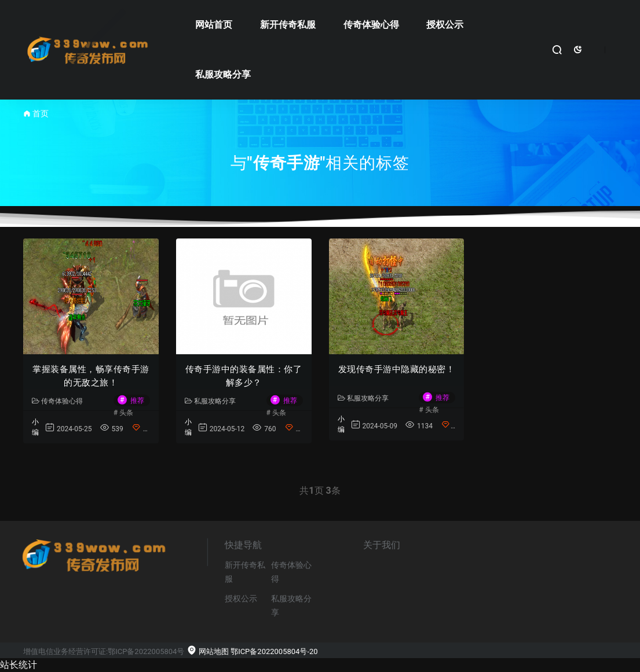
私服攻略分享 (223, 74)
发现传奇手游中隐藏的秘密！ (397, 369)
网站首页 (214, 25)
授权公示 (445, 25)
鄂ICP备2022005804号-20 (274, 651)
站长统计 (19, 665)
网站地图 (208, 651)
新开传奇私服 (288, 25)
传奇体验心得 (371, 25)
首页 (41, 113)
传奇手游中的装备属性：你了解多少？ (244, 376)
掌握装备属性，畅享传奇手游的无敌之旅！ (91, 376)
